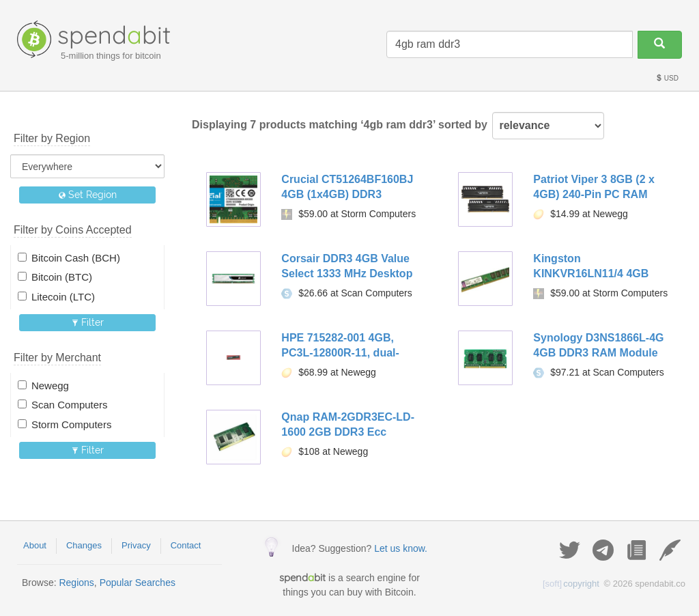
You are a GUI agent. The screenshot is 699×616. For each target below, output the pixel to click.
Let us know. (401, 548)
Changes (84, 545)
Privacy (136, 545)
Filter (88, 322)
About (35, 545)
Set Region (88, 195)
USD (667, 78)
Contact (186, 545)
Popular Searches (138, 583)
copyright (571, 584)
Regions (76, 583)
